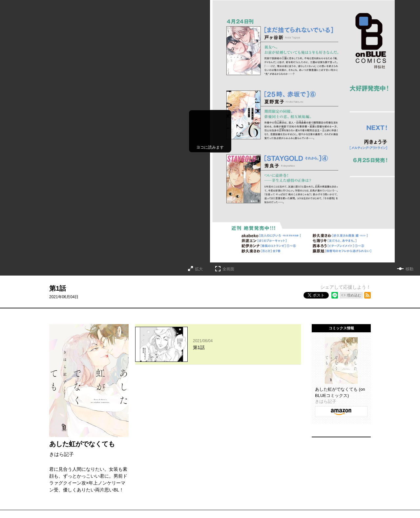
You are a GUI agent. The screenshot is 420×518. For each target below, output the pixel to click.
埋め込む (354, 295)
